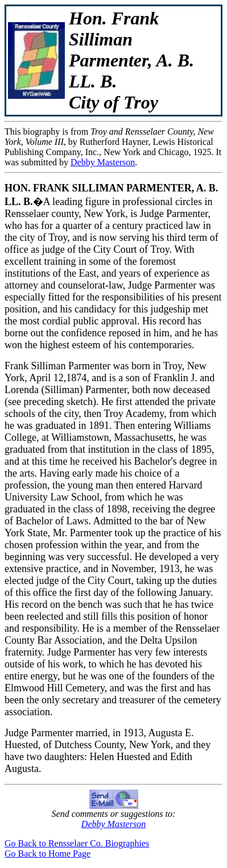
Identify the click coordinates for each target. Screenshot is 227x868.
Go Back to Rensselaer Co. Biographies (77, 843)
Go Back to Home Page (48, 854)
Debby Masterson (103, 162)
